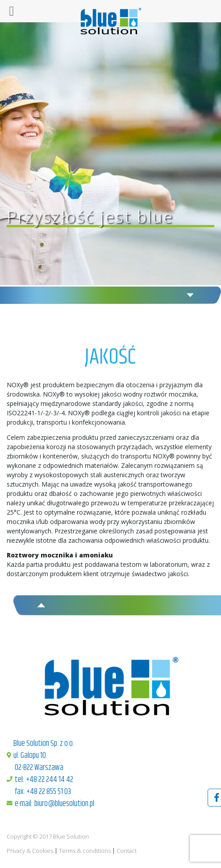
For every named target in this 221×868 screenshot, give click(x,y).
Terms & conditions (85, 851)
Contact (127, 851)
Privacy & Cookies (30, 851)
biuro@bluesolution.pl (64, 804)
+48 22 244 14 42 (50, 780)
